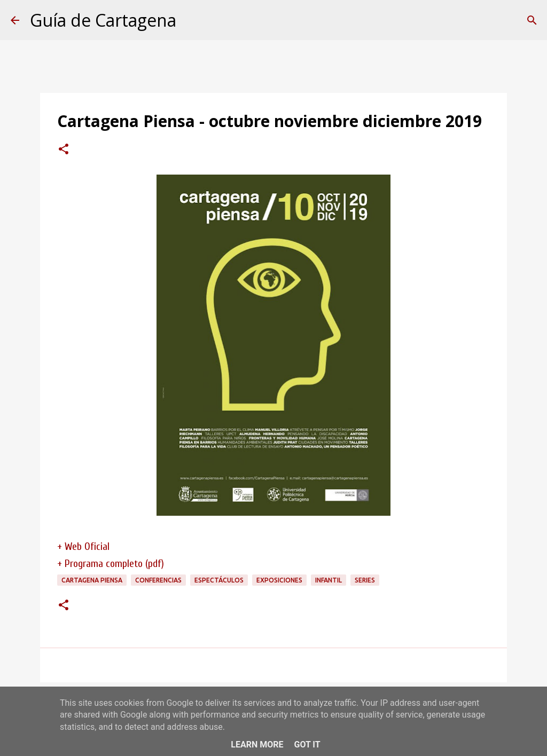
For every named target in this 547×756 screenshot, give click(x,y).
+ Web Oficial (83, 546)
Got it (307, 745)
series (365, 580)
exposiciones (279, 580)
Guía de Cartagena (103, 20)
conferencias (158, 580)
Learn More (257, 745)
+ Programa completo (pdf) (111, 564)
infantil (329, 580)
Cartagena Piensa (92, 580)
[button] (64, 150)
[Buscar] (532, 20)
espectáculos (219, 580)
